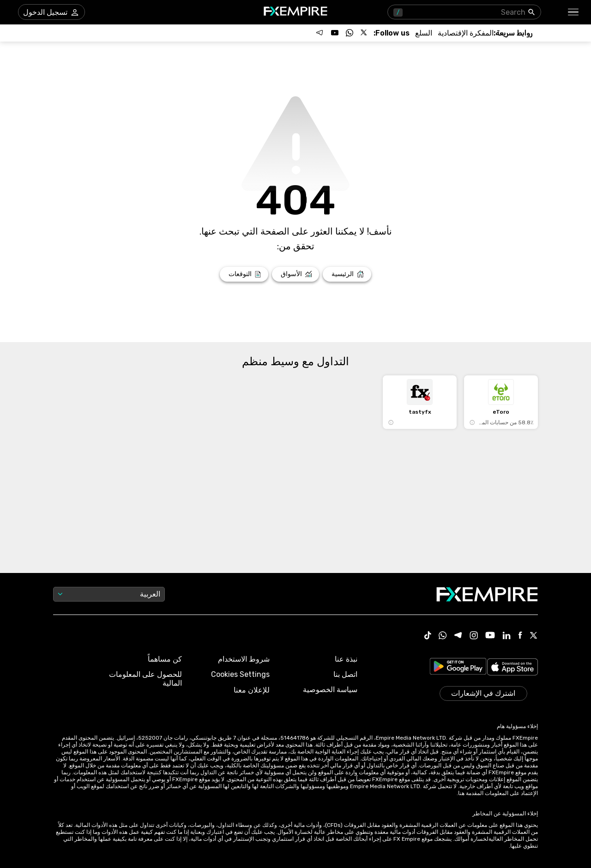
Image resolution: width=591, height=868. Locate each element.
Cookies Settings (240, 674)
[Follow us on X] (364, 33)
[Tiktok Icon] (428, 636)
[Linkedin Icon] (507, 636)
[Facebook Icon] (520, 636)
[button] (574, 12)
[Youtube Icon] (490, 636)
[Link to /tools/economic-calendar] (466, 33)
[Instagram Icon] (474, 636)
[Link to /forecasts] (244, 274)
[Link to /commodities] (424, 33)
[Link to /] (347, 274)
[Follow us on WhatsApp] (350, 33)
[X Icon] (534, 636)
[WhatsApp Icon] (443, 636)
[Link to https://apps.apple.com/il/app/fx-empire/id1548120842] (513, 668)
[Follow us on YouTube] (335, 33)
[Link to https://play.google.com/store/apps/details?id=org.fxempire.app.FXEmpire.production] (458, 668)
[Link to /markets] (296, 274)
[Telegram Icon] (458, 636)
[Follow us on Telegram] (320, 33)
